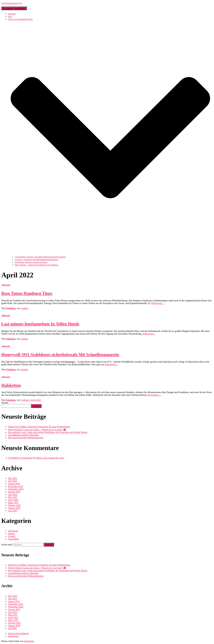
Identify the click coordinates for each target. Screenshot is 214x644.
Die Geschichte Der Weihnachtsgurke (26, 438)
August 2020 (14, 508)
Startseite (12, 14)
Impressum (13, 636)
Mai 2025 (13, 478)
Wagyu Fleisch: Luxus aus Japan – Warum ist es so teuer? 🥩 (37, 430)
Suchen (5, 403)
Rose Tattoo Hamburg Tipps (27, 293)
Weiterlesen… (157, 303)
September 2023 (16, 489)
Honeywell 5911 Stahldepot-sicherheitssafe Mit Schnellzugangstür (60, 355)
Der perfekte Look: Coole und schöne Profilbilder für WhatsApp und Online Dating (48, 432)
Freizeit (12, 536)
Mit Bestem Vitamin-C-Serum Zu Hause (31, 262)
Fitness (11, 534)
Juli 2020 (12, 511)
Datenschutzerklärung (18, 633)
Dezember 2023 (16, 486)
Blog (10, 17)
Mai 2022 (13, 497)
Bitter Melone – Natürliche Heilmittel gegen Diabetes (37, 265)
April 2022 (13, 500)
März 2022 (13, 503)
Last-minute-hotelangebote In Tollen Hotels (40, 324)
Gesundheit (13, 539)
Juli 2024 (12, 481)
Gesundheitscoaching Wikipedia (23, 435)
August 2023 (14, 492)
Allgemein (6, 285)
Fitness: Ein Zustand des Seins (50, 458)
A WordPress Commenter (20, 458)
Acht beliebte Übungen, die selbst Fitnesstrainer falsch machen (40, 257)
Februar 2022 (14, 505)
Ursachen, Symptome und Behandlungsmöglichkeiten (37, 260)
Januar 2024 (14, 484)
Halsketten (11, 385)
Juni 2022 (13, 495)
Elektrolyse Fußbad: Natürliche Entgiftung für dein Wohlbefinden (39, 427)
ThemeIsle (29, 641)
